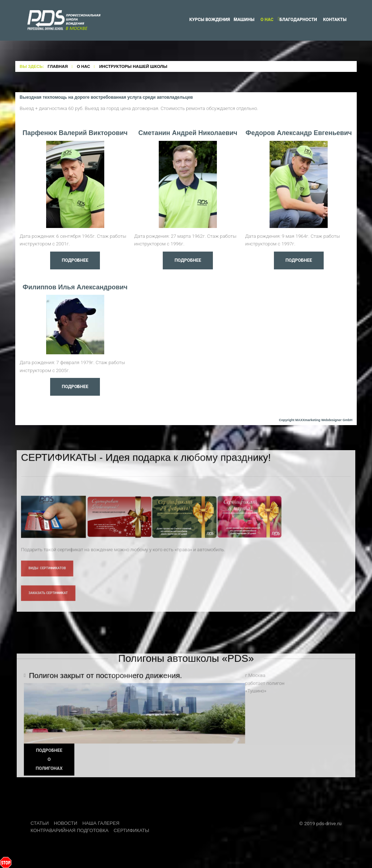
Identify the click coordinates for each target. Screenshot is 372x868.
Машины (244, 20)
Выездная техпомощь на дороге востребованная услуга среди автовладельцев (106, 97)
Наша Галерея (102, 823)
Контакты (335, 20)
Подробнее (75, 260)
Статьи (40, 823)
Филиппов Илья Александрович (75, 287)
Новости (66, 823)
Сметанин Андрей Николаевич (188, 133)
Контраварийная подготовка (70, 830)
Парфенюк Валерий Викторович (75, 133)
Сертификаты (133, 830)
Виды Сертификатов (50, 577)
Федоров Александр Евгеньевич (299, 133)
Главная (58, 66)
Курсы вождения (210, 20)
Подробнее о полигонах (52, 767)
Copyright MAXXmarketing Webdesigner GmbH (316, 420)
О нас (267, 20)
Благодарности (298, 20)
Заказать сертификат (50, 601)
